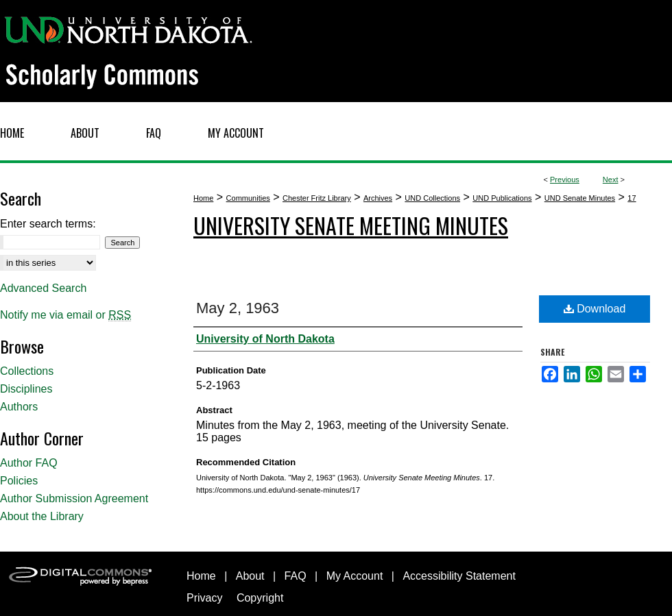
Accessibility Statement (459, 576)
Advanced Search (43, 288)
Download (595, 309)
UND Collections (432, 198)
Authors (19, 407)
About (250, 576)
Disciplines (26, 389)
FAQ (296, 576)
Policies (19, 481)
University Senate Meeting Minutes (351, 225)
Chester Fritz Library (317, 198)
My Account (355, 576)
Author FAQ (29, 463)
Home (203, 198)
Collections (27, 371)
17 (632, 198)
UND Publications (502, 198)
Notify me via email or (65, 315)
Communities (248, 198)
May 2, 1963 (238, 308)
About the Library (42, 516)
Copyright (260, 598)
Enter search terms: (48, 224)
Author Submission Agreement (74, 498)
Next (611, 180)
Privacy (204, 598)
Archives (378, 198)
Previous (565, 180)
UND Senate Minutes (580, 198)
